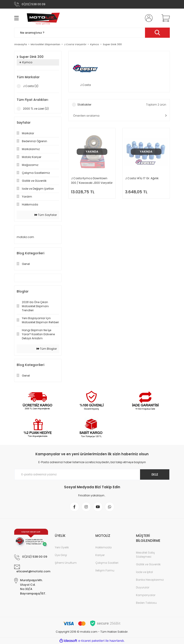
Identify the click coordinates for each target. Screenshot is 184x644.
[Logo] (43, 18)
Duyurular (143, 587)
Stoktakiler (84, 105)
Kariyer (100, 555)
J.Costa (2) (31, 86)
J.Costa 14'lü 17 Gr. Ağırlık (142, 178)
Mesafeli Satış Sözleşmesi (145, 555)
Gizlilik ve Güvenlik (148, 564)
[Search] (92, 33)
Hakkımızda (103, 547)
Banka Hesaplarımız (150, 580)
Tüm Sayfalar (46, 215)
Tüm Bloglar (47, 349)
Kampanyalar (146, 595)
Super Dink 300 (112, 44)
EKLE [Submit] (155, 474)
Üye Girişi (61, 555)
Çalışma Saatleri (107, 563)
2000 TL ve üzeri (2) (36, 109)
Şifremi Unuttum (66, 563)
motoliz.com (25, 237)
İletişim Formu (105, 570)
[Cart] (165, 18)
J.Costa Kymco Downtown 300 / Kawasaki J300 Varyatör (92, 180)
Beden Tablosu (146, 603)
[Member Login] (148, 18)
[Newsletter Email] (92, 474)
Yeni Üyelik (62, 547)
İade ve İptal (144, 572)
